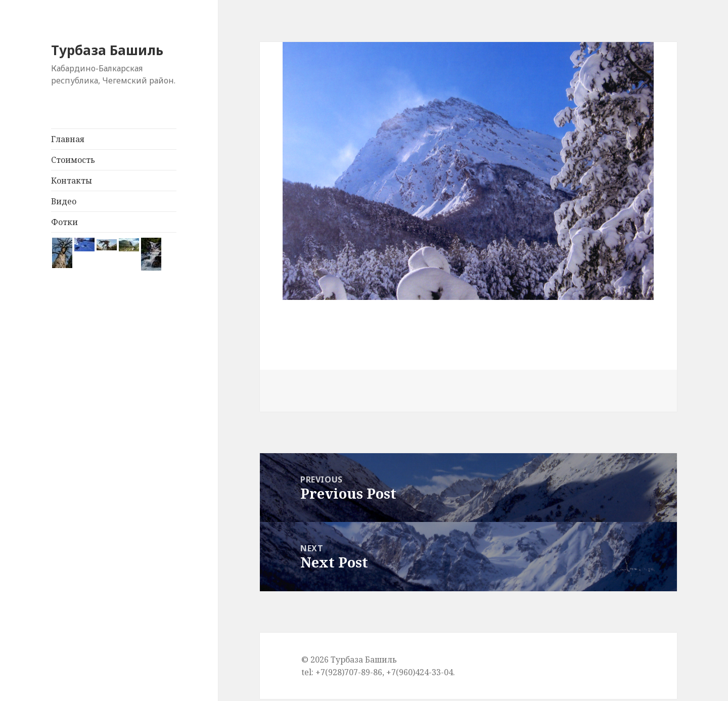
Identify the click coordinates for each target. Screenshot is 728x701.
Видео (64, 201)
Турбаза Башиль (109, 50)
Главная (68, 139)
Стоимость (73, 159)
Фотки (64, 222)
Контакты (72, 180)
